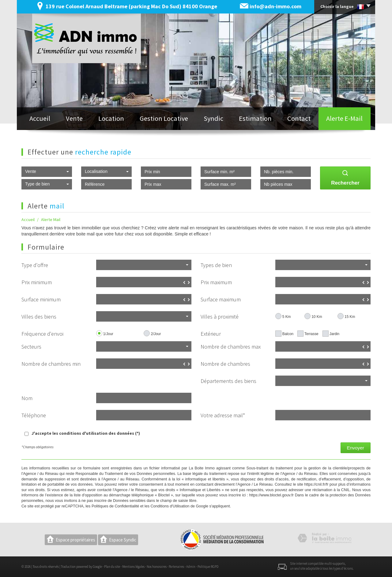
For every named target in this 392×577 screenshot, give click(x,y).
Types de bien (216, 265)
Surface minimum (41, 299)
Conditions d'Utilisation (170, 506)
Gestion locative (164, 118)
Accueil (40, 118)
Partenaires (176, 567)
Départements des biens (228, 381)
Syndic (213, 118)
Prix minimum (37, 282)
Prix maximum (216, 282)
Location (111, 118)
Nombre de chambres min (51, 364)
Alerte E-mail (344, 118)
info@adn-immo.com (275, 6)
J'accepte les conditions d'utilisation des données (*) (86, 433)
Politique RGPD (208, 567)
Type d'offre (35, 265)
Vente (74, 118)
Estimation (255, 118)
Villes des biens (39, 317)
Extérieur (211, 334)
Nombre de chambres (225, 364)
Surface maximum (221, 299)
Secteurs (31, 347)
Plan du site (112, 567)
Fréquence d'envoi (42, 334)
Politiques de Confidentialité (115, 506)
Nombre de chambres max (231, 347)
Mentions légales (133, 567)
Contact (299, 118)
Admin (191, 567)
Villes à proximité (220, 317)
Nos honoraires (157, 567)
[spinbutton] (144, 282)
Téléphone (34, 415)
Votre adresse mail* (223, 415)
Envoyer (356, 448)
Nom (27, 398)
